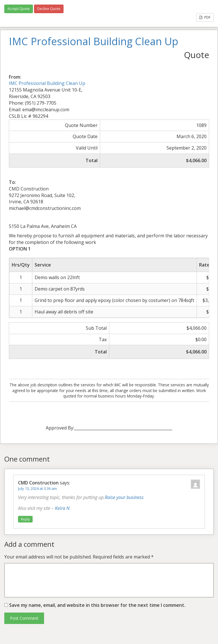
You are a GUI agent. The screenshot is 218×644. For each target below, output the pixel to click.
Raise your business (124, 497)
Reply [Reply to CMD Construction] (25, 519)
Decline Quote (49, 9)
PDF (205, 17)
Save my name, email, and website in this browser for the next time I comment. (97, 605)
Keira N (62, 508)
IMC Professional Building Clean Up (47, 83)
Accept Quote (19, 9)
